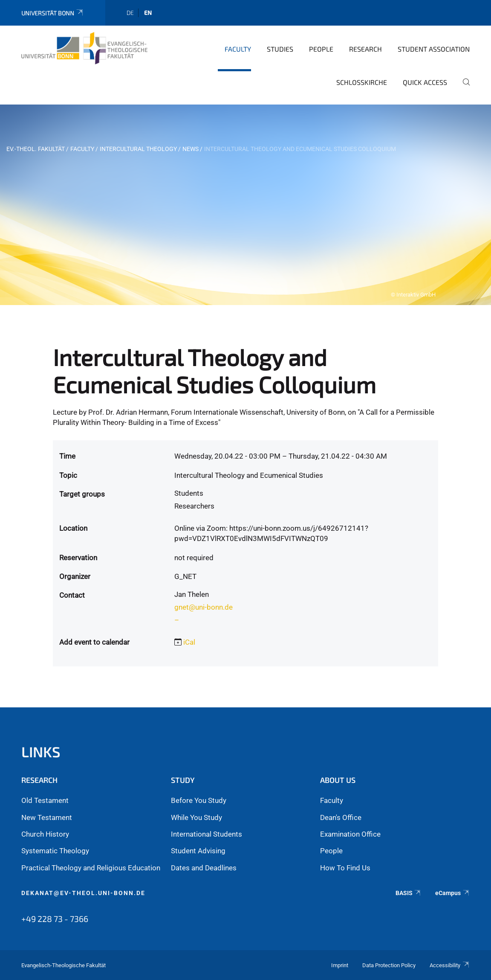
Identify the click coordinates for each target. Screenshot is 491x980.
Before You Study (199, 800)
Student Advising (198, 851)
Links (41, 752)
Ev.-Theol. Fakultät (36, 149)
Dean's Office (341, 817)
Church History (45, 834)
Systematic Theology (55, 851)
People (321, 49)
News (191, 149)
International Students (207, 834)
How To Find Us (345, 868)
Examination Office (350, 834)
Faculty (238, 49)
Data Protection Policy (389, 965)
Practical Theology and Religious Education (91, 868)
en (148, 13)
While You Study (196, 817)
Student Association (434, 49)
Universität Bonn (53, 13)
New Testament (47, 817)
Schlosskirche (362, 82)
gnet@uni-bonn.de (204, 607)
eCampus (452, 893)
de (130, 13)
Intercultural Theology (138, 149)
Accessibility (450, 965)
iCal (189, 642)
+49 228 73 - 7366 (55, 919)
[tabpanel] (245, 205)
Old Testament (45, 800)
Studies (280, 49)
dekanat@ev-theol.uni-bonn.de (83, 893)
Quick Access (425, 82)
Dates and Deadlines (204, 868)
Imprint (340, 965)
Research (365, 49)
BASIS (409, 893)
